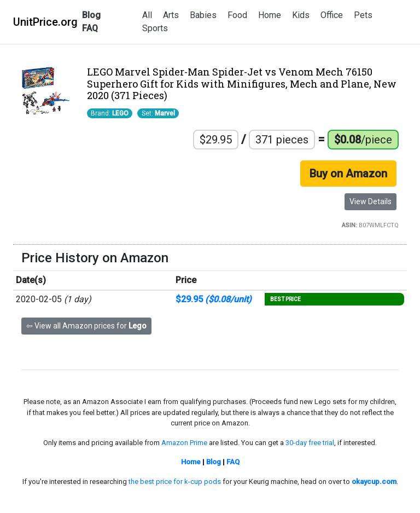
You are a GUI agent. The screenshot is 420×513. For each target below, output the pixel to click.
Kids (301, 15)
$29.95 (214, 299)
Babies (203, 15)
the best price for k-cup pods (175, 482)
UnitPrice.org (45, 22)
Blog (91, 15)
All (147, 15)
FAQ (90, 28)
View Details (371, 201)
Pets (363, 15)
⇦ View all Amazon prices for (86, 326)
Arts (171, 15)
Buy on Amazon (348, 174)
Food (237, 15)
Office (332, 15)
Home (270, 15)
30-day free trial (310, 443)
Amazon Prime (184, 443)
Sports (155, 28)
